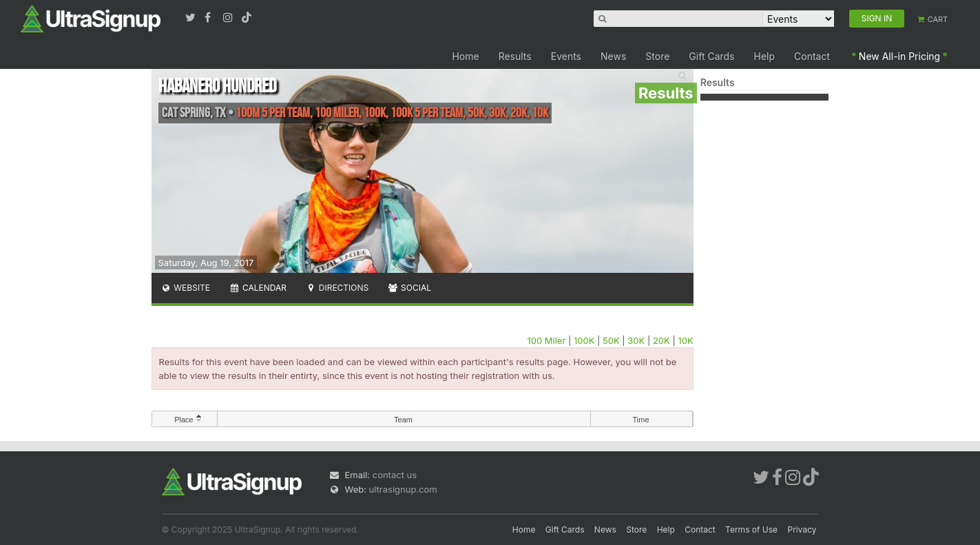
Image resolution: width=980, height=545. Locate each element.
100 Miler (546, 340)
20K (661, 340)
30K (636, 340)
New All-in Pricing (899, 56)
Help (765, 56)
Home (465, 56)
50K (611, 340)
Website (186, 288)
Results (515, 56)
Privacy (802, 529)
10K (685, 340)
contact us (395, 475)
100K (584, 340)
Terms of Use (751, 529)
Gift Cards (711, 56)
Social (409, 288)
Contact (812, 56)
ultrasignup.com (403, 489)
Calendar (258, 288)
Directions (337, 288)
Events (566, 56)
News (613, 56)
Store (657, 56)
